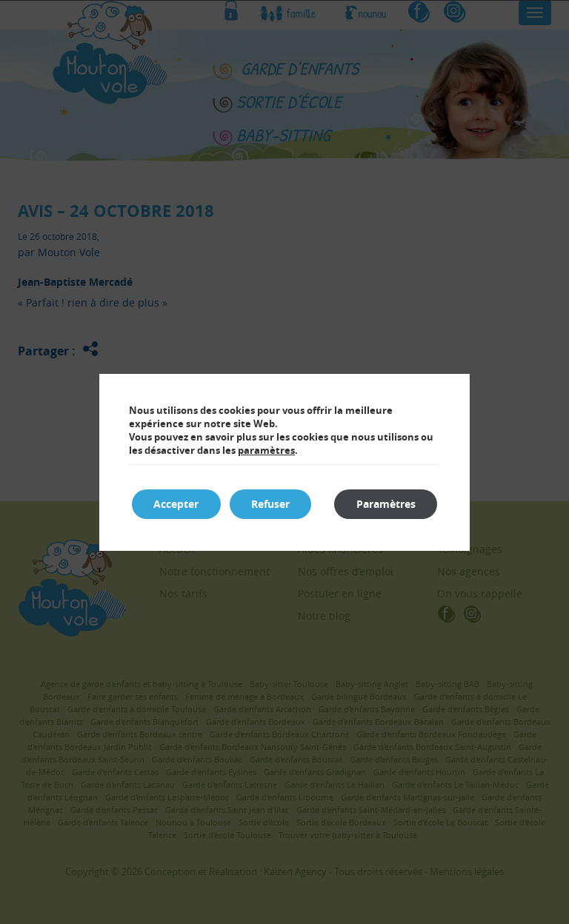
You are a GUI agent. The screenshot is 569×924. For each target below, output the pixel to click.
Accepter (177, 504)
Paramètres (385, 504)
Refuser (272, 504)
